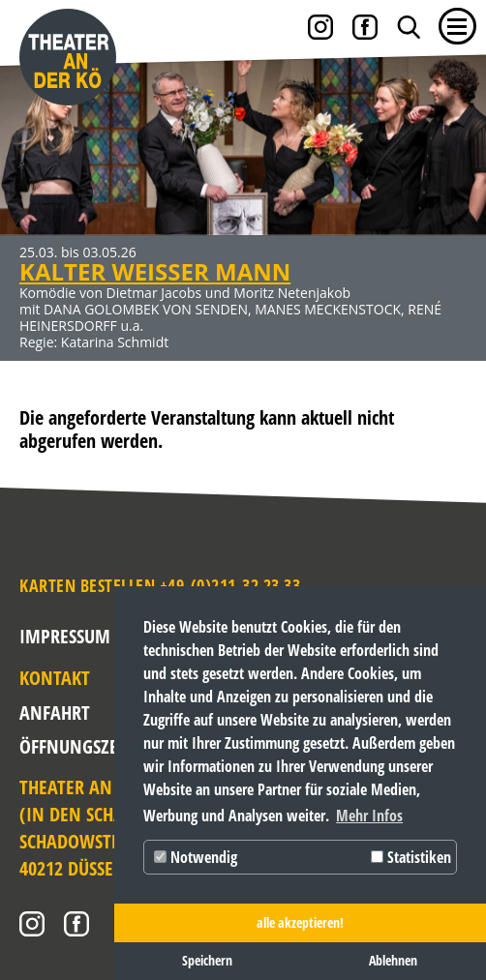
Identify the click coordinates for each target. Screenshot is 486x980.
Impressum (65, 636)
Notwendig (196, 857)
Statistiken (411, 857)
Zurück (34, 191)
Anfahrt (51, 713)
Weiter (452, 191)
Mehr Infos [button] (369, 816)
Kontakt (51, 678)
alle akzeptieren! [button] (300, 922)
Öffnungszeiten (51, 746)
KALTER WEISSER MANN (155, 271)
